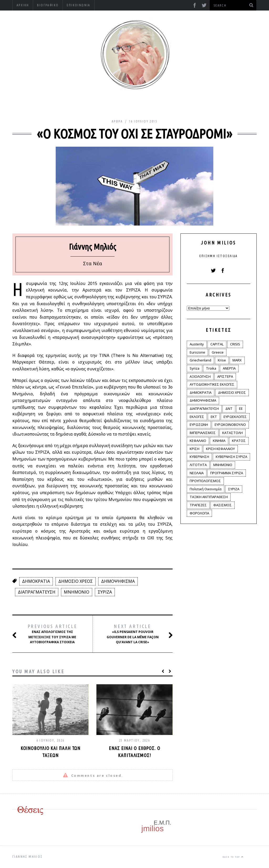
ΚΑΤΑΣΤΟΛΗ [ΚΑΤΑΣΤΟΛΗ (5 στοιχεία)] (232, 433)
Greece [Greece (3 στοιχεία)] (218, 352)
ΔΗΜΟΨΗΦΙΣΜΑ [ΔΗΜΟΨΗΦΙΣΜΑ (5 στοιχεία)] (203, 400)
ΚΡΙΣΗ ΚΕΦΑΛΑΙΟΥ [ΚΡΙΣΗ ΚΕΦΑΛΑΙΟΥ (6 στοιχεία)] (220, 449)
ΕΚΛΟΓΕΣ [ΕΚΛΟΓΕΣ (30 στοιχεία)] (197, 417)
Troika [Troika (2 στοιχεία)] (211, 368)
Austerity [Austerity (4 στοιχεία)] (197, 344)
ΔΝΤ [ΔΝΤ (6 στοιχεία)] (229, 409)
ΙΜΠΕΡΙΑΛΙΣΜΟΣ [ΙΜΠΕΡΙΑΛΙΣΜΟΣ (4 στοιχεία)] (203, 433)
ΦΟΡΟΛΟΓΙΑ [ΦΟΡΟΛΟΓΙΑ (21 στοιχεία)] (199, 513)
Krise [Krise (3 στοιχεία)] (222, 360)
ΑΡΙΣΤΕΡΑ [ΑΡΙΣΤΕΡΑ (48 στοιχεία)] (225, 376)
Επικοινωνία (78, 5)
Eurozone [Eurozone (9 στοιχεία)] (197, 352)
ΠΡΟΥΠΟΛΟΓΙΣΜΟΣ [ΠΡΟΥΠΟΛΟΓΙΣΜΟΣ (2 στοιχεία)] (205, 481)
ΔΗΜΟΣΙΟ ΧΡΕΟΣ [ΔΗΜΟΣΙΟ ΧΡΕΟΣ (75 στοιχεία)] (232, 392)
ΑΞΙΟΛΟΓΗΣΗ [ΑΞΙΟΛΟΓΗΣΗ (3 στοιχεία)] (200, 376)
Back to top (233, 857)
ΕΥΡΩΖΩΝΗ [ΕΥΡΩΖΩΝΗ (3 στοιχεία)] (199, 425)
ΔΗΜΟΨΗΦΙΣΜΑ (118, 581)
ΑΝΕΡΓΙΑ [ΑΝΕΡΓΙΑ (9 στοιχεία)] (229, 368)
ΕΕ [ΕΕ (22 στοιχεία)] (241, 409)
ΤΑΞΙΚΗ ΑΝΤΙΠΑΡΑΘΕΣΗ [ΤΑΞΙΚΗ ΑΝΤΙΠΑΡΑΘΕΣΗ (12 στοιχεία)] (209, 497)
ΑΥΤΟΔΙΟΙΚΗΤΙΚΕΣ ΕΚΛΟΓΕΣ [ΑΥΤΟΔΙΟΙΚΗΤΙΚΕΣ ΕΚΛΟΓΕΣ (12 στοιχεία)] (212, 384)
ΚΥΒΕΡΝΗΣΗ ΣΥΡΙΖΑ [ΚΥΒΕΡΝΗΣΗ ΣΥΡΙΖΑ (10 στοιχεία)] (231, 457)
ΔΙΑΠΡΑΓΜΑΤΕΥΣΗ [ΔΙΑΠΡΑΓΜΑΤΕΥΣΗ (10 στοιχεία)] (204, 409)
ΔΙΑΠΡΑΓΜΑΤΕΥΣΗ (37, 592)
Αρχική (23, 5)
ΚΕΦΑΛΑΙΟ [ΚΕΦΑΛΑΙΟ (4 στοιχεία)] (198, 441)
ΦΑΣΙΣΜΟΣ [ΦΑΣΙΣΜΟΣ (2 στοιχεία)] (223, 505)
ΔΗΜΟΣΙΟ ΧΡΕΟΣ (76, 581)
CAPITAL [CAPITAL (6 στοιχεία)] (217, 344)
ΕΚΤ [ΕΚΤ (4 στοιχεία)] (214, 417)
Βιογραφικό (48, 5)
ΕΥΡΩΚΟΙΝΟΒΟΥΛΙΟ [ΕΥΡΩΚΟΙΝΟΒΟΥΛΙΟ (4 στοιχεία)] (230, 425)
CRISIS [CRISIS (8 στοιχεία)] (235, 344)
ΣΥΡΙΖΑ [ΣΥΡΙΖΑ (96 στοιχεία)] (234, 489)
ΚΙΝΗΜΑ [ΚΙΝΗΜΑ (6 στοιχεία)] (219, 441)
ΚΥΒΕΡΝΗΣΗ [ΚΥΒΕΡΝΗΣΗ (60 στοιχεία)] (199, 457)
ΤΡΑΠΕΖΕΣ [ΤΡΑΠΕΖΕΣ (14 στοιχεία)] (198, 505)
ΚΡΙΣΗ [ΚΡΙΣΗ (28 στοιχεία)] (195, 449)
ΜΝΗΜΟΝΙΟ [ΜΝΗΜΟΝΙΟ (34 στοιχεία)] (223, 465)
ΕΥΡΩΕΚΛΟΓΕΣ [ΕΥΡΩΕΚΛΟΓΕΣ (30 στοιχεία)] (235, 417)
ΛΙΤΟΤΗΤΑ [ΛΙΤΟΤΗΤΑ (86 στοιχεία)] (198, 465)
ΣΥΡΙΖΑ (105, 592)
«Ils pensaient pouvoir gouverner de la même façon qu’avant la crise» (134, 634)
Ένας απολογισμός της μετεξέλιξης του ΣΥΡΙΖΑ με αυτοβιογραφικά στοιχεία (51, 634)
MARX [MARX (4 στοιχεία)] (237, 360)
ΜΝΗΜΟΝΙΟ (77, 592)
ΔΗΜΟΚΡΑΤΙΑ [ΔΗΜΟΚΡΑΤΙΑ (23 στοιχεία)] (201, 392)
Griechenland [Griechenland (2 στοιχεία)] (200, 360)
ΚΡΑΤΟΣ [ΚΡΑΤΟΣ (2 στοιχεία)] (239, 441)
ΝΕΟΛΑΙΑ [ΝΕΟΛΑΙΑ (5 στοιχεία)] (197, 473)
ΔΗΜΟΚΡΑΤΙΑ (36, 581)
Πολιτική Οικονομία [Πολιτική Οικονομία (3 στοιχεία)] (206, 489)
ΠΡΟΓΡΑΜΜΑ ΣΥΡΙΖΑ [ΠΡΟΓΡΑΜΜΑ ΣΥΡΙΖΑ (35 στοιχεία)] (227, 473)
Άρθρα (117, 121)
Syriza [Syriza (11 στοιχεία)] (195, 368)
